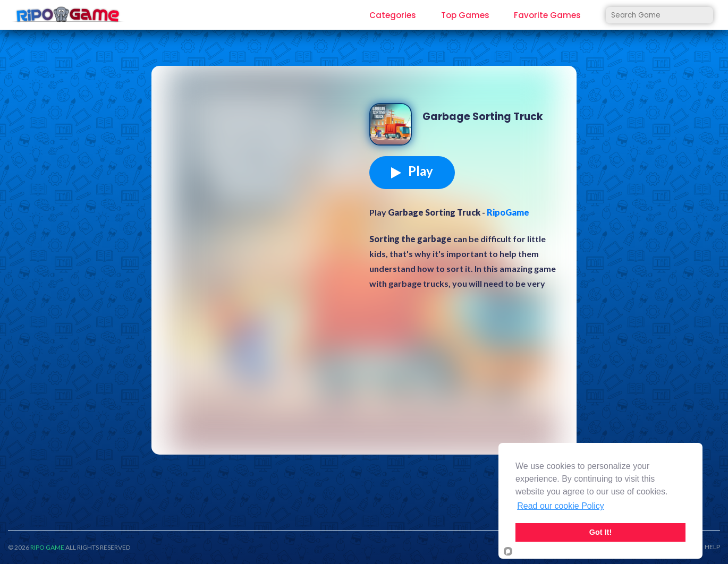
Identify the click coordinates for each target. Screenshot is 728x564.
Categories (393, 15)
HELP (712, 547)
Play (412, 171)
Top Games (465, 15)
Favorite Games (547, 15)
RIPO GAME (47, 547)
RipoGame (508, 212)
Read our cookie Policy (561, 506)
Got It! (600, 532)
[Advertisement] (263, 156)
